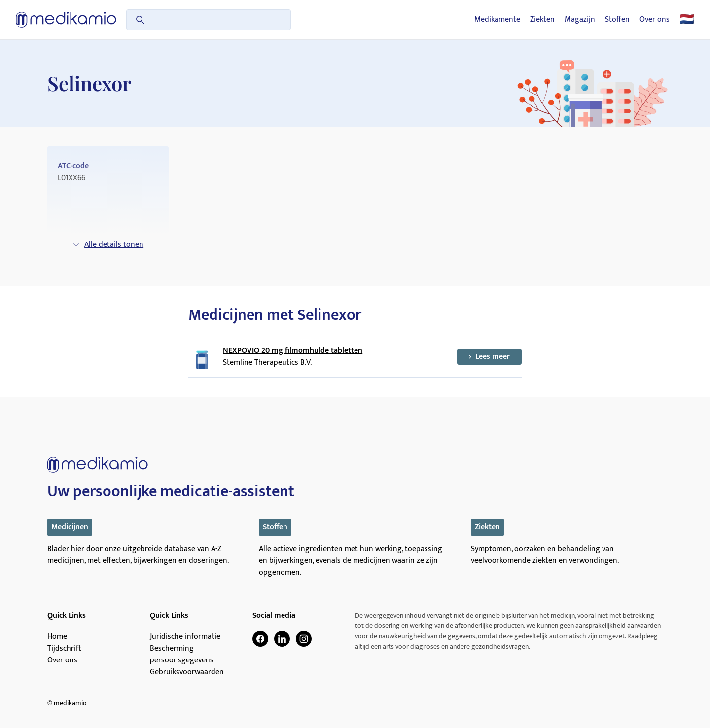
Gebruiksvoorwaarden (187, 672)
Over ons (655, 20)
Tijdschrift (64, 649)
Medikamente (497, 20)
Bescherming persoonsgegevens (182, 655)
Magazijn (580, 20)
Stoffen (617, 20)
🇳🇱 (687, 20)
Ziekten (542, 20)
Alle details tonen (108, 245)
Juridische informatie (185, 637)
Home (57, 637)
